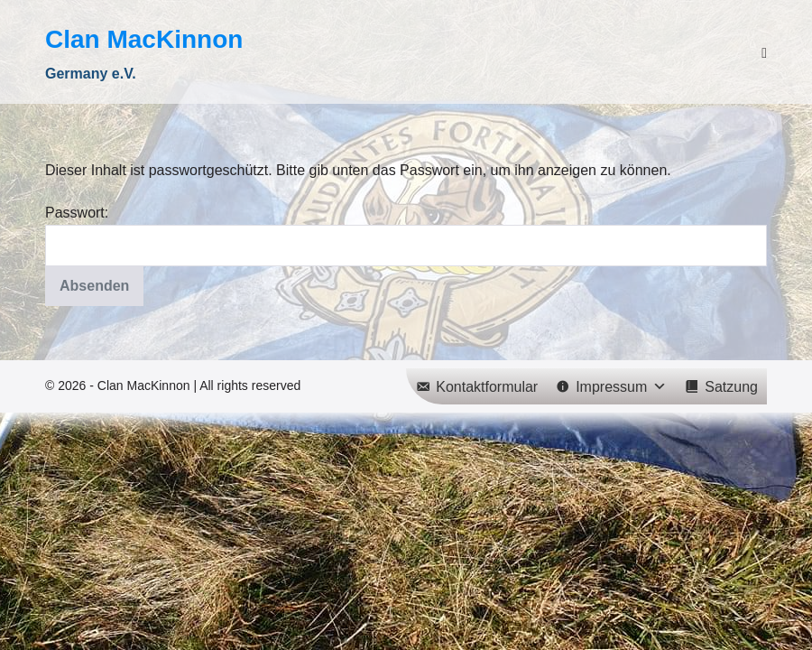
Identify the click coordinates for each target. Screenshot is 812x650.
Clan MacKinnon (144, 39)
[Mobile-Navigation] (764, 53)
